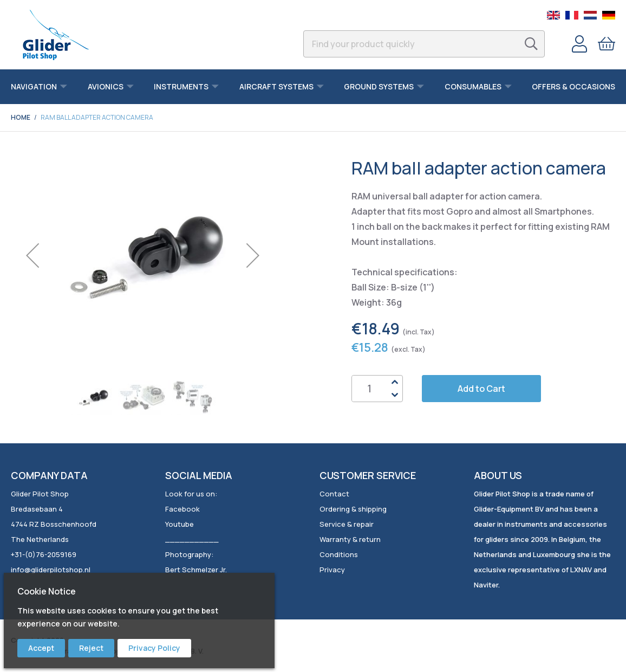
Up (394, 382)
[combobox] (424, 44)
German (609, 15)
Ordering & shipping (353, 509)
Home (21, 117)
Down (394, 395)
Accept (41, 648)
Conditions (339, 554)
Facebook (182, 509)
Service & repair (347, 524)
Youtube (180, 524)
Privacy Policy (154, 648)
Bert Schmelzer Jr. (196, 570)
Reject (91, 648)
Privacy (332, 570)
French (572, 15)
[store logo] (56, 35)
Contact (334, 494)
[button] (32, 255)
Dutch (590, 15)
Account (579, 44)
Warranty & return (350, 539)
